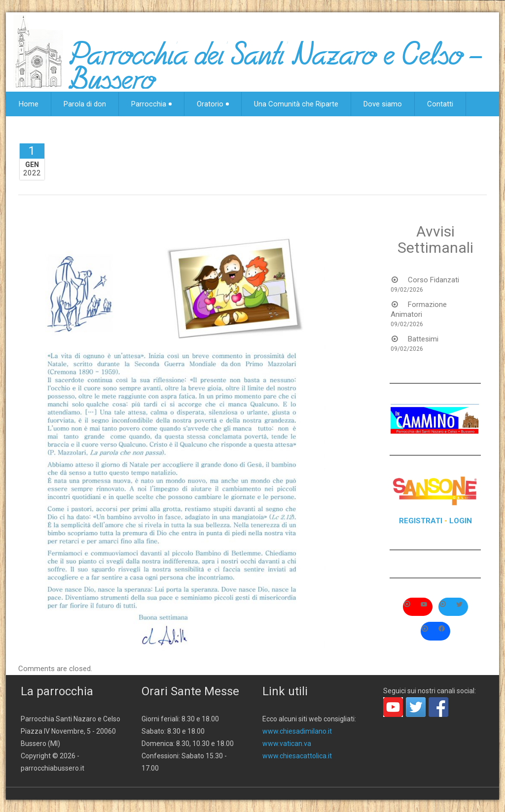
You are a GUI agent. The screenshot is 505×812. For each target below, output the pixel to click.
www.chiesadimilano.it (297, 731)
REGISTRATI (421, 521)
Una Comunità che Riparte (296, 104)
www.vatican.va (287, 744)
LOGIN (461, 521)
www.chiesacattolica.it (297, 756)
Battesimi (423, 339)
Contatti (440, 104)
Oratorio (213, 104)
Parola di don (85, 104)
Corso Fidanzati (433, 280)
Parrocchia (151, 104)
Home (29, 104)
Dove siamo (383, 104)
